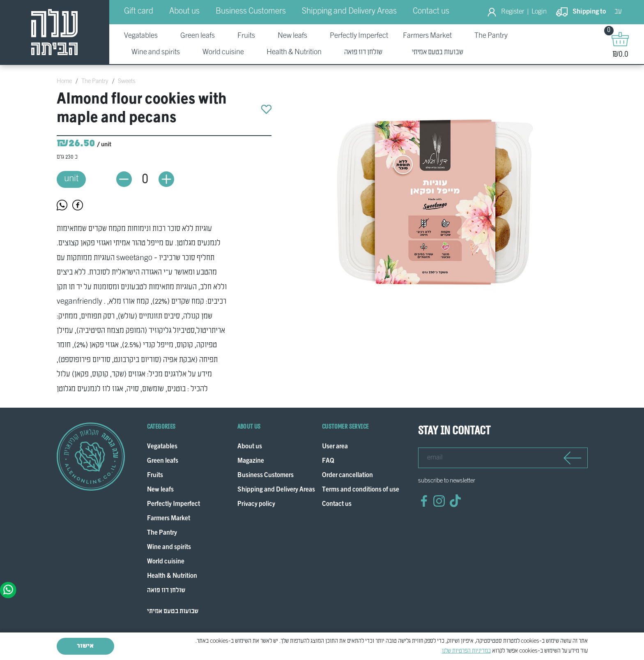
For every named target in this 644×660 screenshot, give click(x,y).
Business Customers (251, 12)
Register (513, 12)
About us (184, 12)
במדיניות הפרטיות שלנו (466, 651)
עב (618, 12)
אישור (85, 646)
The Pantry (95, 81)
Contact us (431, 12)
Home (64, 81)
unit (71, 179)
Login (539, 12)
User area (335, 447)
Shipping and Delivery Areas (349, 12)
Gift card (139, 12)
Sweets (127, 81)
